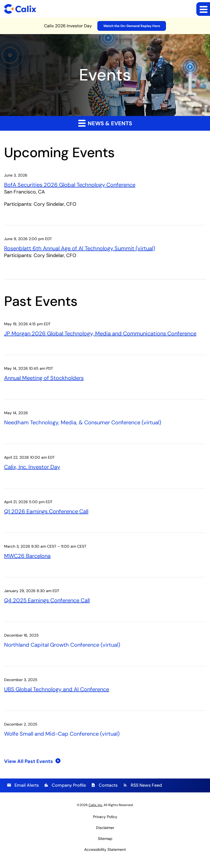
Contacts (104, 784)
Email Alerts (23, 784)
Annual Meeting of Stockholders (44, 378)
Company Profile (65, 784)
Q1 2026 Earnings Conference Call (46, 511)
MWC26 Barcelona (27, 555)
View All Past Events (29, 760)
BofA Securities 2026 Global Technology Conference (70, 184)
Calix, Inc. (96, 804)
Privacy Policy (105, 815)
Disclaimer (105, 826)
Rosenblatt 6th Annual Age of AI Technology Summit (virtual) (80, 248)
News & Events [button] (105, 123)
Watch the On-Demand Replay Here (132, 26)
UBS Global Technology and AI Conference (57, 688)
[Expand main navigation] (203, 9)
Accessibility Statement (105, 848)
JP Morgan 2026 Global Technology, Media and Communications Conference (100, 333)
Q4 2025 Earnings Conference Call (47, 599)
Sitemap (105, 837)
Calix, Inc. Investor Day (32, 466)
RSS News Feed (142, 784)
